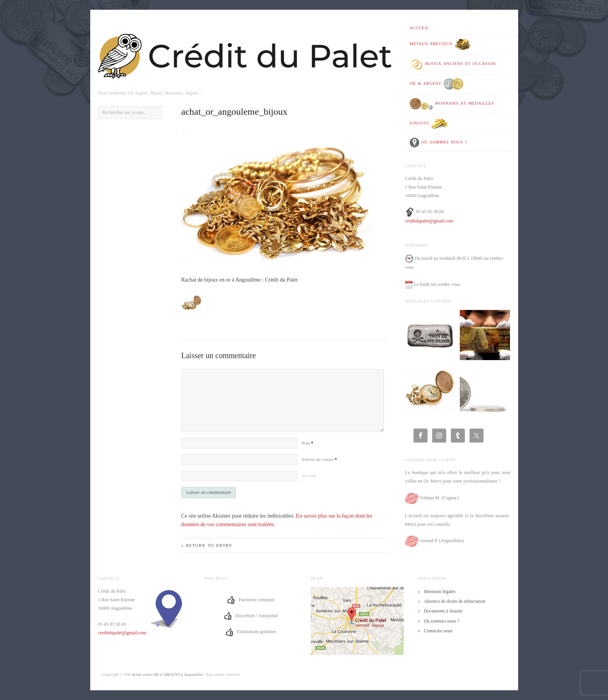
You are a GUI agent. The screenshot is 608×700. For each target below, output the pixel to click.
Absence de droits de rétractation (454, 601)
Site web (309, 476)
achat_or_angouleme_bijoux (234, 112)
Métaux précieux (440, 44)
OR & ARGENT (436, 84)
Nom (307, 443)
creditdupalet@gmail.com (429, 221)
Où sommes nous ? (438, 143)
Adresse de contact (319, 459)
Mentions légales (440, 591)
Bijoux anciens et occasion (453, 64)
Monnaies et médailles (452, 104)
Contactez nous (438, 631)
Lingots (429, 124)
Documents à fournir (443, 611)
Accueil (419, 28)
